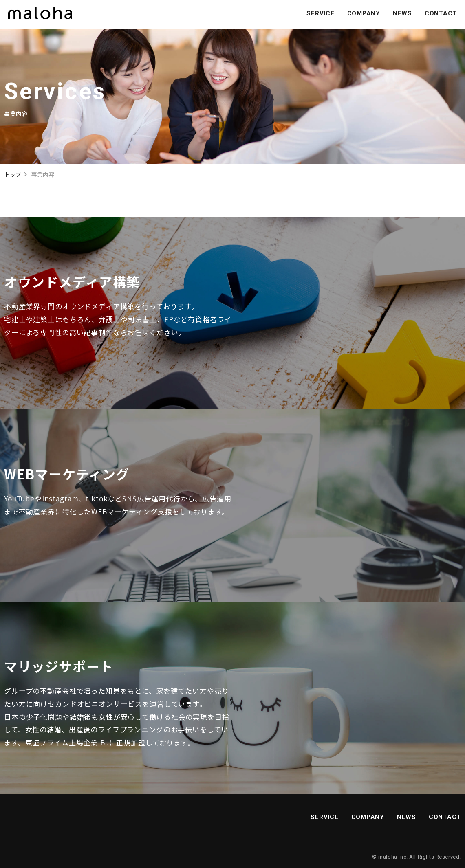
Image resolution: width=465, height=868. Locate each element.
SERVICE (320, 13)
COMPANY (364, 13)
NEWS (402, 13)
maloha (388, 857)
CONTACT (441, 13)
